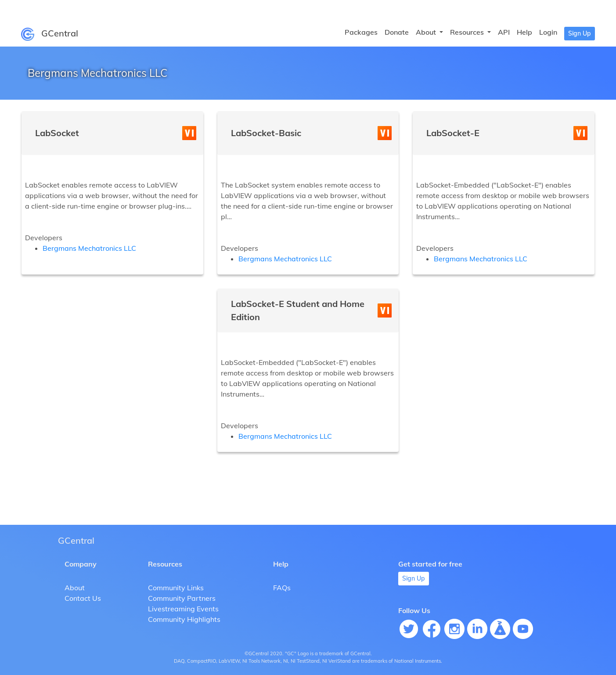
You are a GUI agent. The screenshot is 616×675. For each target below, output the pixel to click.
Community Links (176, 588)
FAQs (282, 588)
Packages (361, 32)
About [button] (427, 32)
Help (524, 32)
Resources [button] (468, 32)
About (75, 588)
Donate (397, 32)
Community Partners (182, 598)
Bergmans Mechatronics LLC (89, 248)
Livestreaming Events (183, 609)
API (504, 32)
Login (548, 32)
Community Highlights (184, 619)
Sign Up (580, 33)
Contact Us (83, 598)
